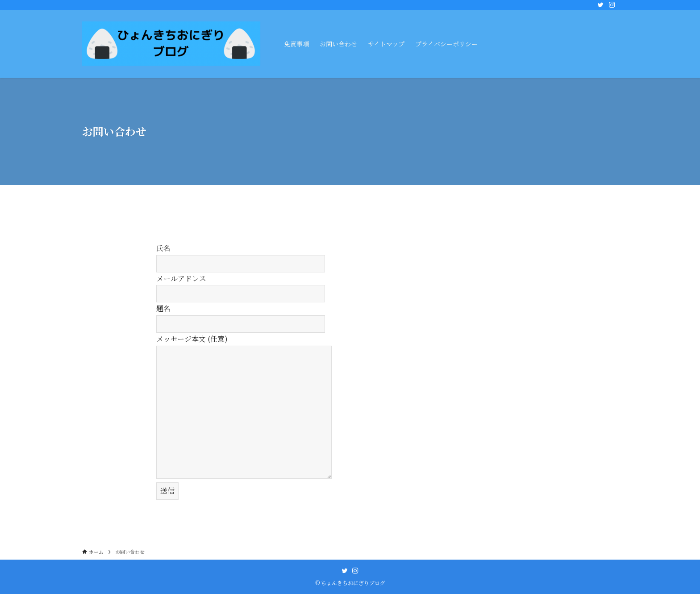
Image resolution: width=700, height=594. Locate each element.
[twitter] (600, 5)
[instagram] (612, 5)
